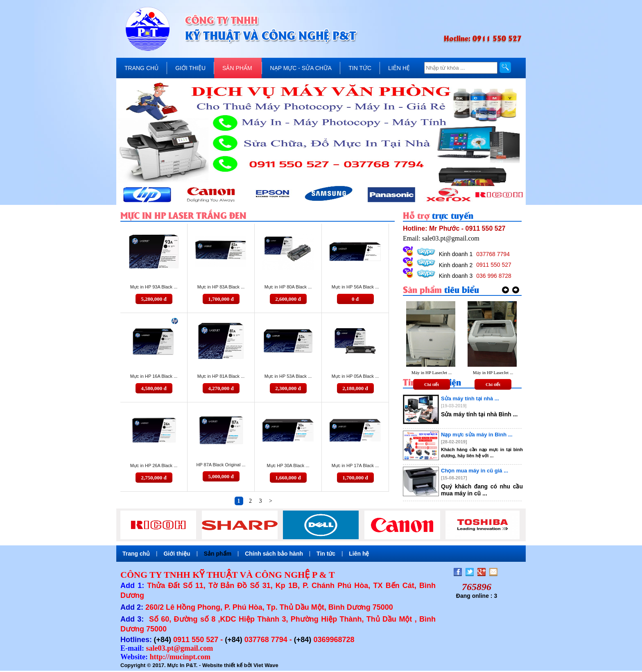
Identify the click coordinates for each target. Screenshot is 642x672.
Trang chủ (136, 554)
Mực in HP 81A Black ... (221, 376)
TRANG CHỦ (141, 68)
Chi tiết (432, 384)
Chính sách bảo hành (274, 554)
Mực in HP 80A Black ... (288, 287)
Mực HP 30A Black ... (288, 465)
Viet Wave (266, 665)
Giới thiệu (177, 554)
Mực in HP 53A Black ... (288, 376)
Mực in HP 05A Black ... (355, 376)
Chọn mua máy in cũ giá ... (475, 471)
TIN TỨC (360, 68)
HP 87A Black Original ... (221, 465)
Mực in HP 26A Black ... (154, 465)
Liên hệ (359, 554)
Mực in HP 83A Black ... (221, 287)
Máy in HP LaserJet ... (432, 372)
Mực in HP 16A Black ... (154, 376)
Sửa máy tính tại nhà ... (470, 398)
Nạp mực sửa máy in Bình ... (477, 435)
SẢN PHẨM (237, 68)
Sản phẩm (218, 554)
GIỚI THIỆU (190, 68)
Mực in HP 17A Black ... (355, 465)
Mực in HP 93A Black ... (154, 287)
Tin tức (326, 554)
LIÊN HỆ (399, 68)
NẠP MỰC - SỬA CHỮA (301, 68)
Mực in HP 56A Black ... (355, 287)
